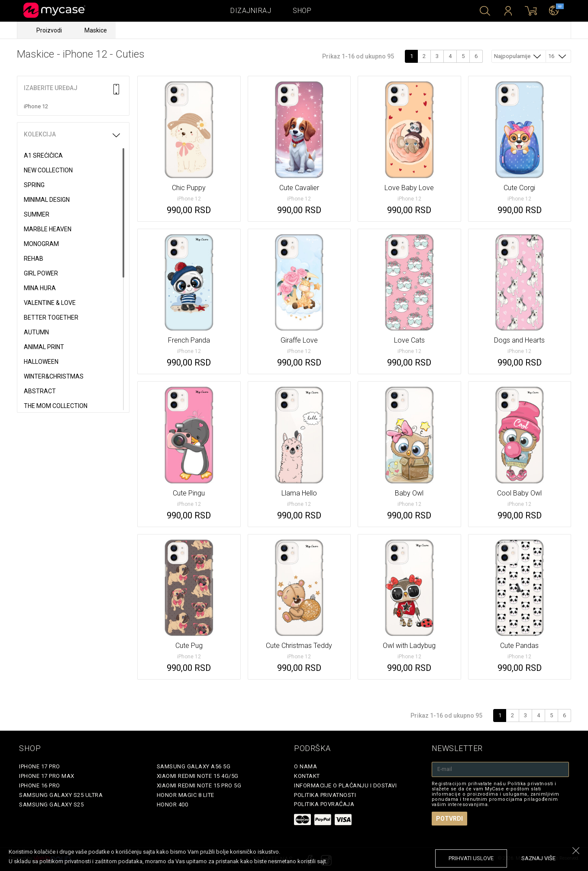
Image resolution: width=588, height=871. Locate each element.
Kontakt (307, 776)
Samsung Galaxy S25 (51, 805)
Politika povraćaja (324, 804)
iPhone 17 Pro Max (47, 776)
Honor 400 (173, 805)
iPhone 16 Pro (40, 785)
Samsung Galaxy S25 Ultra (61, 795)
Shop (302, 11)
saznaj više (538, 858)
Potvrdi (449, 819)
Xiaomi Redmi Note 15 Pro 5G (199, 785)
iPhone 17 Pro (40, 766)
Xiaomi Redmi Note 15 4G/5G (198, 776)
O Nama (305, 766)
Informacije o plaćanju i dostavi (345, 785)
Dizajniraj (251, 11)
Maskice (96, 30)
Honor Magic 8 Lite (186, 795)
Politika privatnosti (325, 795)
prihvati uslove (471, 858)
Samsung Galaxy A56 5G (194, 766)
